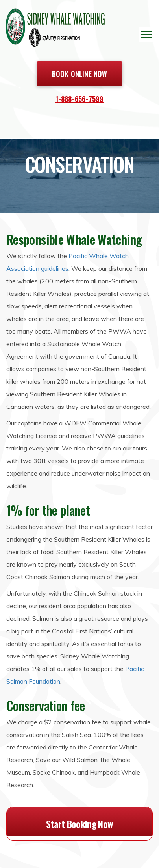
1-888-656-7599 (80, 99)
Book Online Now (80, 74)
